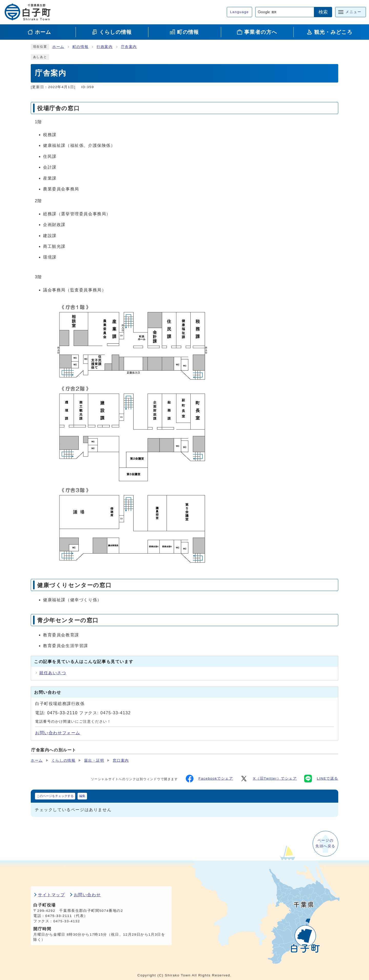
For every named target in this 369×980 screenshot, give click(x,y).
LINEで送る (321, 779)
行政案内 (105, 47)
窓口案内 (121, 760)
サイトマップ (52, 895)
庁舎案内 (129, 47)
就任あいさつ (53, 673)
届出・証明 (94, 760)
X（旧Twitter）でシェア (268, 779)
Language (239, 12)
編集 (82, 796)
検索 (323, 12)
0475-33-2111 (59, 916)
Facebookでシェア (209, 779)
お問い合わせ (87, 895)
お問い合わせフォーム (58, 733)
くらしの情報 (64, 760)
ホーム (58, 47)
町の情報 (80, 47)
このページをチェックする (55, 796)
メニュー (353, 12)
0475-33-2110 (62, 713)
